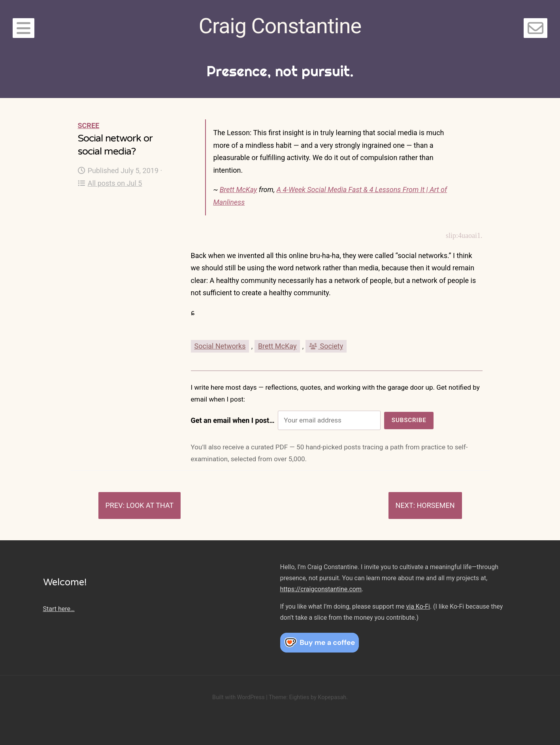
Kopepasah (332, 697)
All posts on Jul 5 (110, 183)
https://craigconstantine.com (321, 589)
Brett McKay (239, 190)
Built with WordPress (239, 697)
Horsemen (436, 505)
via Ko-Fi (418, 606)
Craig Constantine (280, 26)
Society (326, 346)
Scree (89, 125)
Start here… (59, 609)
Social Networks (220, 346)
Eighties (299, 697)
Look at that (150, 505)
